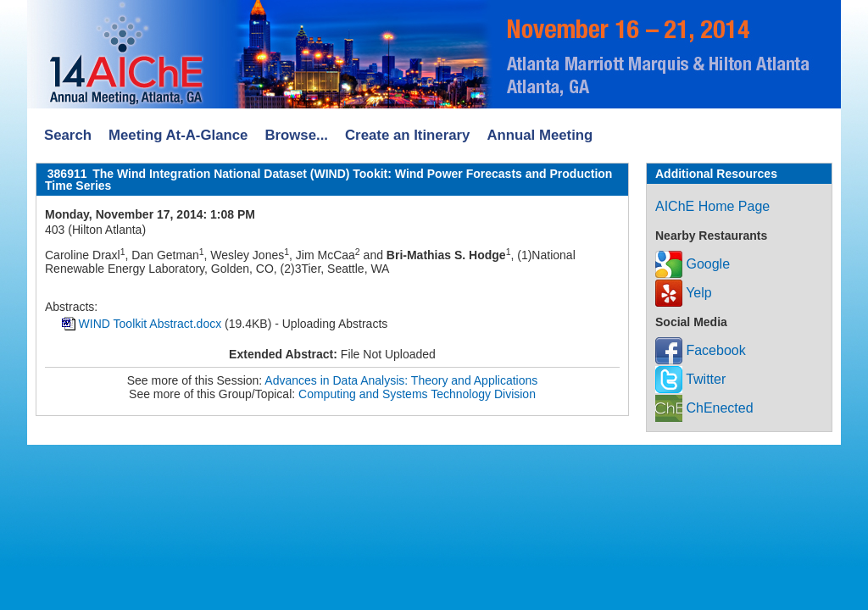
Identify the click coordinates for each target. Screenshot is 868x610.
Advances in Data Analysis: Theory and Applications (401, 380)
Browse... (296, 135)
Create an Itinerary (407, 135)
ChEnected (704, 408)
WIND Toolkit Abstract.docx (150, 324)
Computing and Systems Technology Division (417, 394)
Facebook (701, 350)
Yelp (684, 293)
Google (693, 264)
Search (68, 135)
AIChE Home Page (712, 206)
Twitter (690, 379)
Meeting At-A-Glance (178, 135)
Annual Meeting (540, 135)
